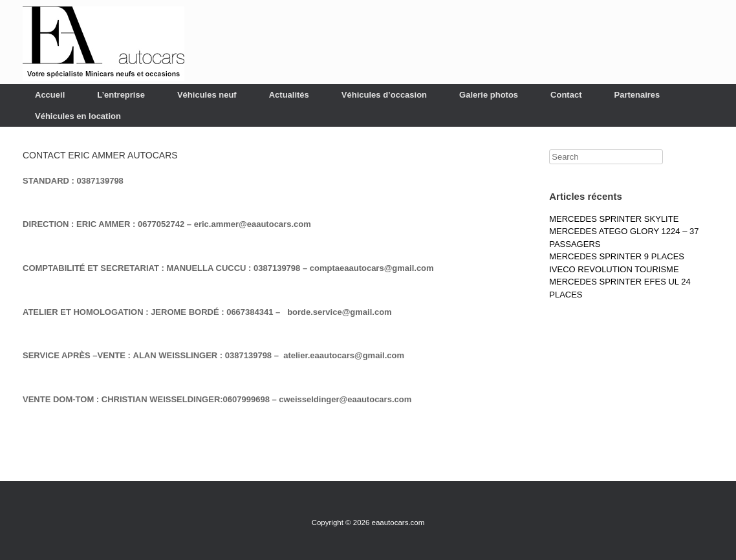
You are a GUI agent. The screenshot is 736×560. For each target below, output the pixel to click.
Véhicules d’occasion (384, 95)
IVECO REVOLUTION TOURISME (614, 269)
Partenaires (637, 95)
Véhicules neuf (207, 95)
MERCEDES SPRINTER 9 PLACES (617, 256)
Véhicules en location (78, 116)
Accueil (50, 95)
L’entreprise (121, 95)
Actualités (289, 95)
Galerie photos (489, 95)
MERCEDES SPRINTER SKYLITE (614, 219)
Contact (566, 95)
